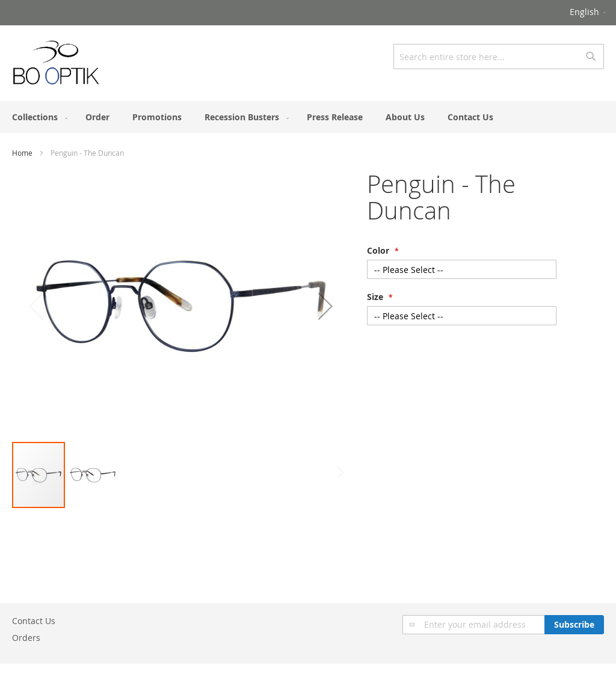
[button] (589, 13)
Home (22, 153)
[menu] (308, 117)
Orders (26, 638)
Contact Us (34, 621)
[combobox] (499, 57)
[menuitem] (37, 117)
